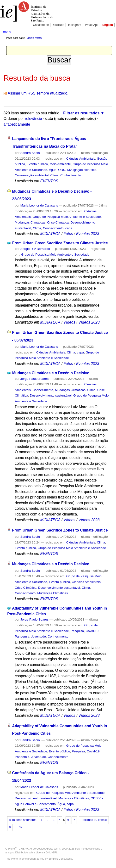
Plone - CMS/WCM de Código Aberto (31, 849)
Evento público (37, 164)
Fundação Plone (91, 849)
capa (69, 228)
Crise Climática (58, 222)
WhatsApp (92, 25)
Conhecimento (71, 175)
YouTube (59, 25)
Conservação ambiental (32, 175)
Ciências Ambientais (81, 159)
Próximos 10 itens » (94, 820)
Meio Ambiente (60, 164)
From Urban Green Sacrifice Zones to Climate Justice (60, 243)
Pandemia (22, 636)
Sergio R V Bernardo (35, 249)
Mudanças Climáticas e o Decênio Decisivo (51, 373)
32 (21, 827)
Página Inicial (34, 38)
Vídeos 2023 (89, 322)
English (108, 25)
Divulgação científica (82, 170)
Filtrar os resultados (81, 113)
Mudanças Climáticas (30, 222)
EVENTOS (49, 181)
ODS (62, 170)
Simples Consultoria (60, 859)
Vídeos (69, 322)
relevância (34, 119)
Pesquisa (77, 631)
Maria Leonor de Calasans (39, 205)
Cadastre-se (41, 25)
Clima (55, 175)
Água (53, 170)
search (108, 31)
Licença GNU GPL (47, 852)
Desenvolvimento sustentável (51, 395)
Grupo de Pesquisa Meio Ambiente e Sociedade (67, 217)
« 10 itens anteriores (23, 820)
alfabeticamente (17, 124)
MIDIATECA (50, 234)
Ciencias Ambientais (86, 582)
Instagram (75, 25)
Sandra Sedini (31, 153)
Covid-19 (92, 631)
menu (7, 31)
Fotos (68, 234)
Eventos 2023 (88, 234)
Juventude (38, 636)
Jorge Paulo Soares (34, 379)
